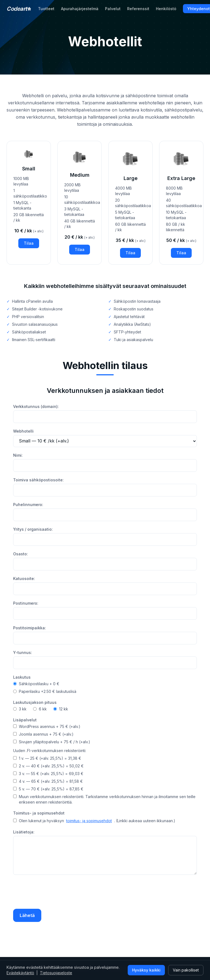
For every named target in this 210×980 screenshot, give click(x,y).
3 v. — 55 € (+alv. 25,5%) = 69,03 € (48, 774)
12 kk (61, 709)
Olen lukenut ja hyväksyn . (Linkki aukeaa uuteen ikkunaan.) (94, 821)
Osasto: (21, 554)
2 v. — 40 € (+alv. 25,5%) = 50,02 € (48, 766)
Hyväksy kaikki (146, 970)
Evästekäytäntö (20, 973)
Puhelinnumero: (28, 505)
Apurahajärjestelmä (80, 9)
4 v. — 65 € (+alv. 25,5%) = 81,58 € (48, 781)
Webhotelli (23, 431)
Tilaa (29, 243)
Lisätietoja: (24, 832)
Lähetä (27, 915)
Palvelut (113, 9)
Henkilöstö (166, 9)
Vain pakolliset (186, 970)
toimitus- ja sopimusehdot (89, 821)
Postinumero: (26, 603)
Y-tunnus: (23, 652)
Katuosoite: (24, 578)
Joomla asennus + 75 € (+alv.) (43, 734)
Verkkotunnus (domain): (36, 406)
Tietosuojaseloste (56, 973)
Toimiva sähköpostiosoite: (38, 480)
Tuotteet (46, 9)
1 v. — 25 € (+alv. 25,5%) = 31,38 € (47, 758)
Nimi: (18, 455)
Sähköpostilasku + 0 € (36, 684)
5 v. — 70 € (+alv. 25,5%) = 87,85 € (48, 789)
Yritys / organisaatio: (33, 529)
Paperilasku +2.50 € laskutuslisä (45, 691)
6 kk (40, 709)
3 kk (20, 709)
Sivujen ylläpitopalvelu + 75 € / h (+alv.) (52, 742)
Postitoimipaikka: (30, 628)
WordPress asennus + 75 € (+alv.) (47, 726)
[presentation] (55, 893)
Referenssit (138, 9)
